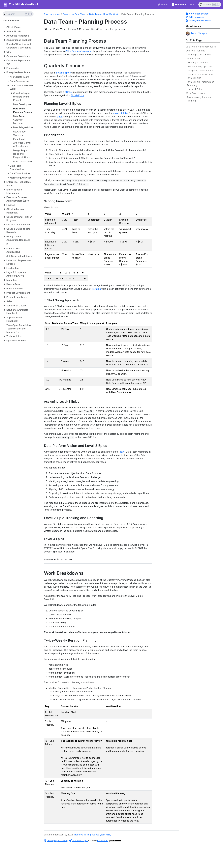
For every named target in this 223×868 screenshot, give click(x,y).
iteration (96, 289)
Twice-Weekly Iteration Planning (199, 99)
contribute (103, 840)
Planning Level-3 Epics (199, 55)
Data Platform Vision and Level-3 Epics (200, 76)
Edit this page (195, 17)
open (60, 117)
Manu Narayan (196, 34)
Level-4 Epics (195, 89)
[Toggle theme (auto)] (192, 5)
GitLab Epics (77, 95)
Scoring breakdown (198, 63)
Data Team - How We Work (104, 14)
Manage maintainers (198, 20)
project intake (120, 113)
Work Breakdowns (195, 93)
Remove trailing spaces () (93, 835)
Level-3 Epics (63, 73)
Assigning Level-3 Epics (201, 70)
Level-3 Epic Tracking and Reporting (201, 84)
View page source (197, 14)
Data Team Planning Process (201, 47)
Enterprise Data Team (75, 14)
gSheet (69, 92)
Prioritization (193, 59)
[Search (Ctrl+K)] (210, 5)
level (123, 452)
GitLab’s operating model (79, 51)
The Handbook (52, 14)
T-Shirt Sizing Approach (200, 67)
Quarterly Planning (195, 51)
